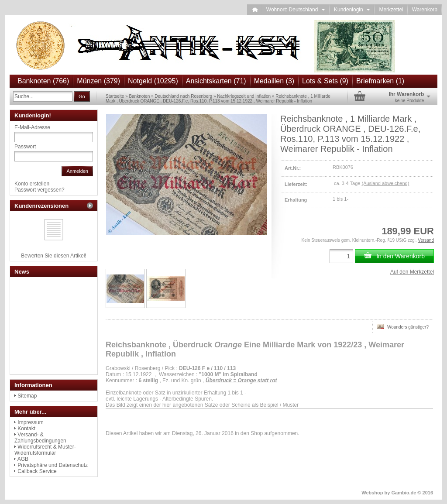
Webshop (372, 493)
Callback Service (37, 471)
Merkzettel (391, 10)
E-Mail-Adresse (32, 127)
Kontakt (26, 429)
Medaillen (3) (274, 81)
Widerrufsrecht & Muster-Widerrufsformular (45, 450)
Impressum (30, 422)
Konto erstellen (32, 184)
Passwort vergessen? (40, 190)
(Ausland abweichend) (385, 183)
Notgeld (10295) (153, 81)
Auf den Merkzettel (412, 272)
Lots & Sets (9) (325, 81)
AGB (23, 459)
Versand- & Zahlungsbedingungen (40, 438)
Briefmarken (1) (380, 81)
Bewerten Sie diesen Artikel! (53, 256)
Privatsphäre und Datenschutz (53, 465)
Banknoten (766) (43, 81)
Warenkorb (425, 10)
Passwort (25, 147)
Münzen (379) (98, 81)
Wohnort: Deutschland (296, 10)
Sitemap (27, 396)
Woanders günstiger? (403, 326)
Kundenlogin (352, 10)
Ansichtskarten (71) (216, 81)
